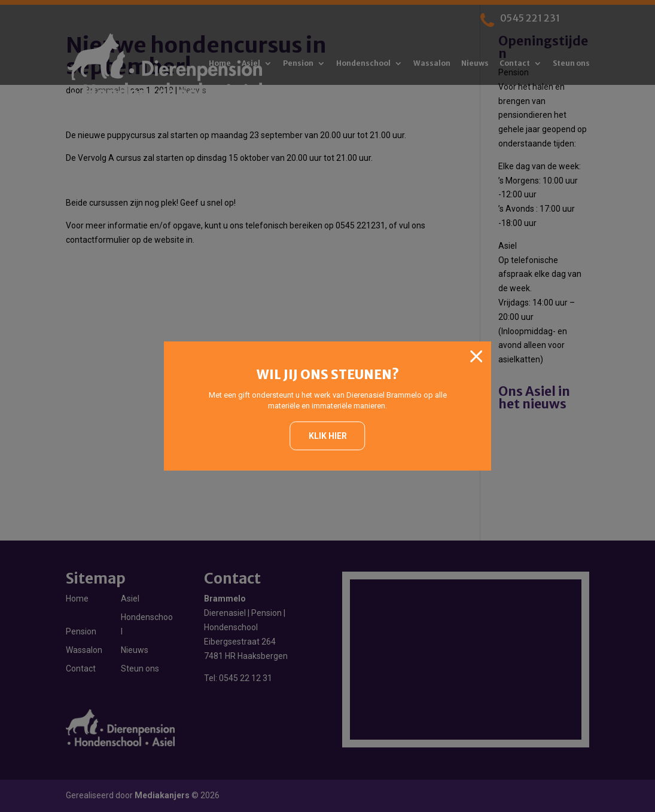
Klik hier (328, 436)
